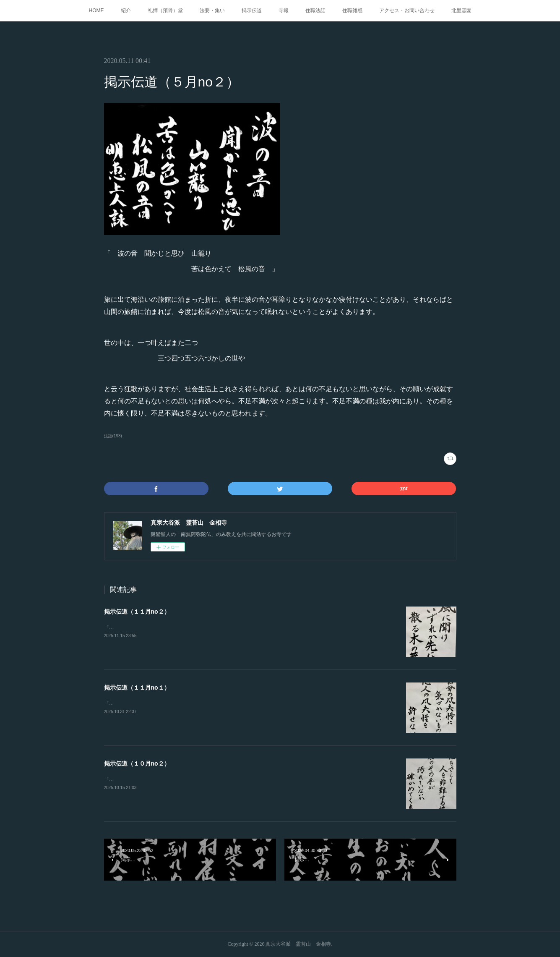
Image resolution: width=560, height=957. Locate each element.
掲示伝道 (252, 10)
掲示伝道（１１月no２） (137, 612)
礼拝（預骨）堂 (165, 10)
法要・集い (212, 10)
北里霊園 (461, 10)
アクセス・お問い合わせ (407, 10)
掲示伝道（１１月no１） (137, 688)
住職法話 (315, 10)
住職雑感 (352, 10)
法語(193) (113, 436)
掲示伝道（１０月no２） (137, 764)
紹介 (126, 10)
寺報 (284, 10)
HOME (96, 10)
